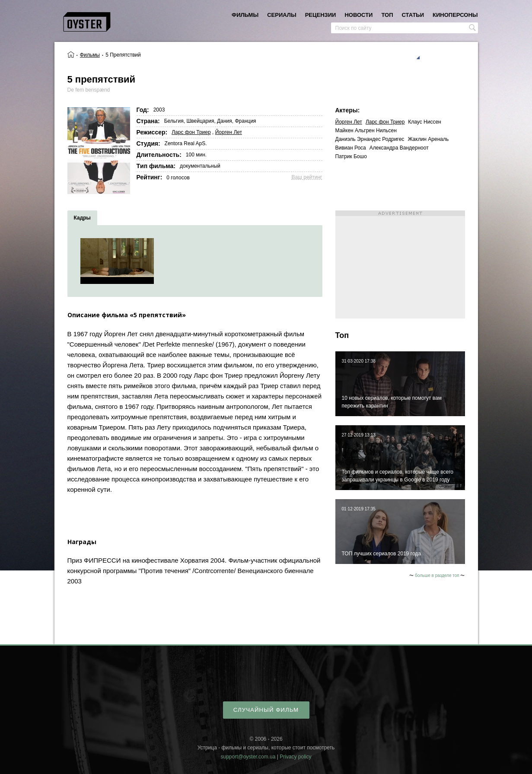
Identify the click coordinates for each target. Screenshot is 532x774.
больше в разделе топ (437, 575)
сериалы (282, 15)
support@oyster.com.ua (248, 757)
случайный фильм (266, 710)
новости (358, 15)
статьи (413, 15)
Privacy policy (295, 757)
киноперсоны (455, 15)
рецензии (321, 15)
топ (387, 15)
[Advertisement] (400, 264)
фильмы (245, 15)
